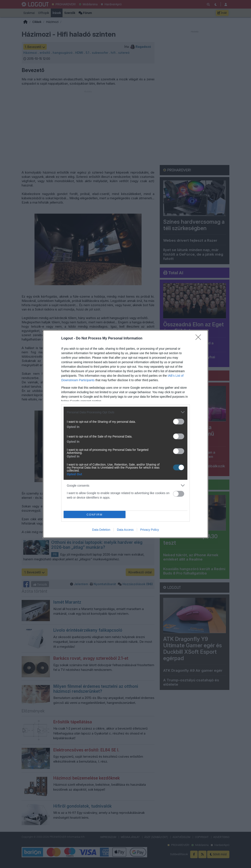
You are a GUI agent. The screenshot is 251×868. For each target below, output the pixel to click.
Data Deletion (101, 530)
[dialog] (125, 434)
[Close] (200, 339)
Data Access (125, 530)
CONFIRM (95, 515)
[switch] (179, 422)
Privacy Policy (150, 530)
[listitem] (125, 412)
